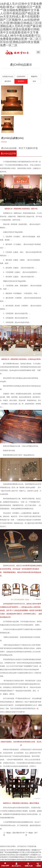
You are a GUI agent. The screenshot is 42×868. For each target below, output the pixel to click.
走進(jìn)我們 (5, 866)
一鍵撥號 (38, 866)
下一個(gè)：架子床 (32, 834)
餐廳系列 (34, 76)
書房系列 (8, 81)
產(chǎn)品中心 (16, 866)
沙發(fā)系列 (21, 76)
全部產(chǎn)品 (8, 76)
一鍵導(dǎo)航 (28, 866)
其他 (34, 81)
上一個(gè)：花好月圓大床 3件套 (14, 834)
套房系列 (21, 81)
